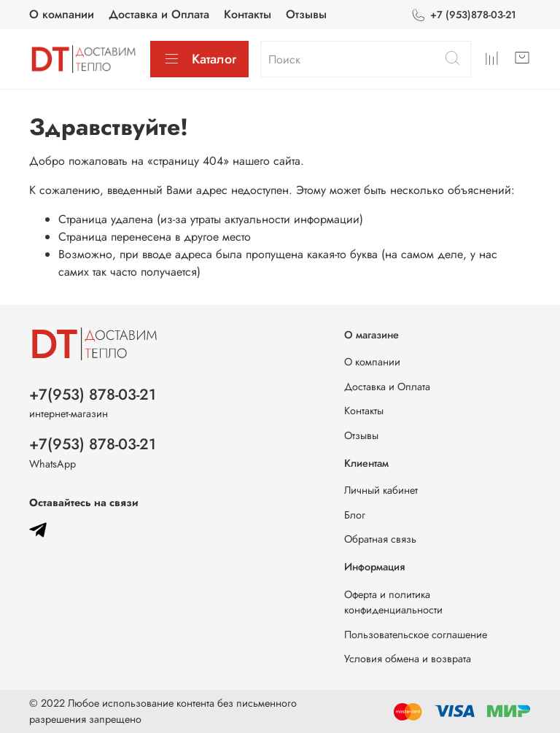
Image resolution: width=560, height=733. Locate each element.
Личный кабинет (381, 490)
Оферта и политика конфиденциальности (393, 602)
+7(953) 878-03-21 (93, 395)
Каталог (199, 59)
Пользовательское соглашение (416, 635)
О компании (62, 14)
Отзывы (306, 14)
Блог (355, 515)
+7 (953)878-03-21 (463, 15)
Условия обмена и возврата (408, 659)
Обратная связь (380, 539)
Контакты (248, 14)
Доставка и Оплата (159, 14)
